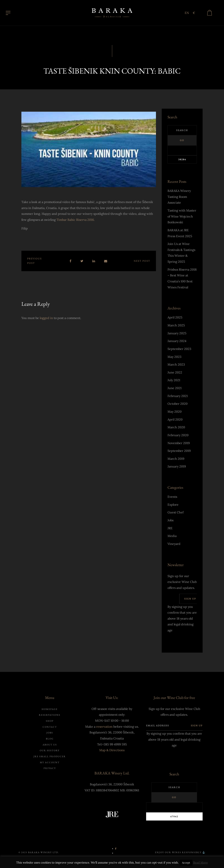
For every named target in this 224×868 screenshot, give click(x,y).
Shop (50, 722)
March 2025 (176, 326)
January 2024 (177, 342)
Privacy (50, 769)
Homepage (50, 710)
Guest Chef (176, 513)
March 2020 (176, 428)
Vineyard (174, 545)
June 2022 (175, 373)
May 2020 (175, 412)
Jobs (171, 521)
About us (50, 746)
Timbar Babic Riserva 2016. (76, 221)
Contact (50, 728)
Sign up (190, 600)
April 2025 (175, 318)
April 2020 (175, 420)
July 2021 (174, 381)
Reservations (50, 716)
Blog (50, 740)
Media (172, 537)
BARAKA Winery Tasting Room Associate (179, 198)
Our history (50, 751)
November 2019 (179, 444)
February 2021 (178, 397)
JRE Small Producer (50, 757)
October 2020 (178, 405)
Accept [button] (186, 863)
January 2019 (177, 467)
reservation (104, 727)
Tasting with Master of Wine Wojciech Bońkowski (182, 217)
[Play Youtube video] (89, 150)
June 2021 (175, 389)
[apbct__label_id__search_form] (182, 151)
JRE (170, 529)
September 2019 (179, 452)
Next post (142, 262)
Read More (200, 862)
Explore (173, 506)
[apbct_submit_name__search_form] (182, 160)
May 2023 (174, 357)
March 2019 (176, 460)
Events (172, 498)
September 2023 (179, 350)
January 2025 (177, 334)
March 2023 (176, 365)
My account (50, 763)
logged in (46, 319)
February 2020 (178, 436)
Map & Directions (112, 751)
